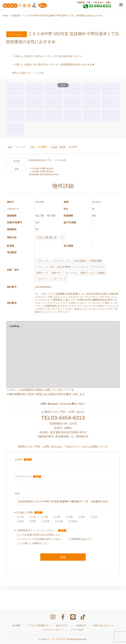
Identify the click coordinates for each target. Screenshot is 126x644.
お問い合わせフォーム (103, 626)
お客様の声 (81, 626)
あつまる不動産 (56, 639)
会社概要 (16, 626)
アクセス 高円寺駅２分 (38, 626)
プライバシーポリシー (53, 630)
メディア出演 (77, 630)
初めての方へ (62, 626)
